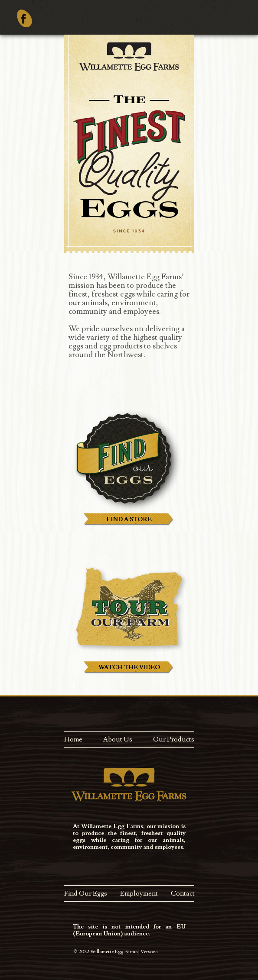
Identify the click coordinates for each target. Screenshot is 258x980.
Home (73, 739)
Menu (243, 23)
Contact (183, 893)
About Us (118, 739)
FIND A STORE (129, 519)
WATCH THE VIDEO (129, 667)
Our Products (174, 739)
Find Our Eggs (86, 893)
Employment (139, 893)
